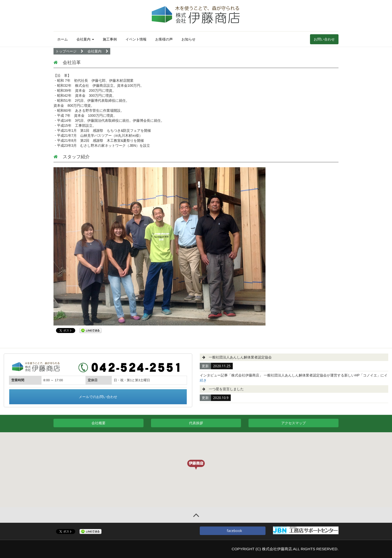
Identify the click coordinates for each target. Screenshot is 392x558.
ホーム (62, 39)
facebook (233, 531)
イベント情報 (136, 39)
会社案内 (85, 39)
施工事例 (110, 39)
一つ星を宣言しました (226, 389)
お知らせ (188, 39)
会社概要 (98, 423)
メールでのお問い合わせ (98, 397)
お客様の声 (164, 39)
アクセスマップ (293, 423)
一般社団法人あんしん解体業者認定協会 (240, 357)
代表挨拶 (196, 423)
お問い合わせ (324, 39)
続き (203, 380)
